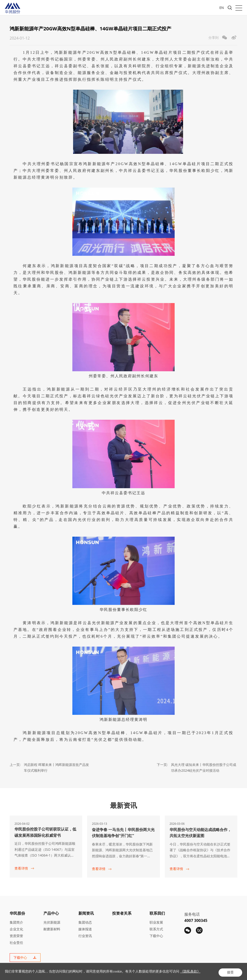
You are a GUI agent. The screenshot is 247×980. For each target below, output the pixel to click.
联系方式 (156, 928)
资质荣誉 (16, 935)
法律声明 (212, 973)
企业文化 (16, 928)
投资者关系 (122, 912)
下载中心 (156, 935)
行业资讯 (85, 935)
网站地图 (231, 973)
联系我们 (157, 912)
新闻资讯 (86, 912)
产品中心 (51, 912)
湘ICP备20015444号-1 (104, 973)
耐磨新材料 (52, 928)
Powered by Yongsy (139, 973)
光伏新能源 (52, 921)
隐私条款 (194, 973)
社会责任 (16, 941)
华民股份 (17, 912)
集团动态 (85, 921)
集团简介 (16, 921)
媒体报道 (85, 928)
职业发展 (156, 921)
